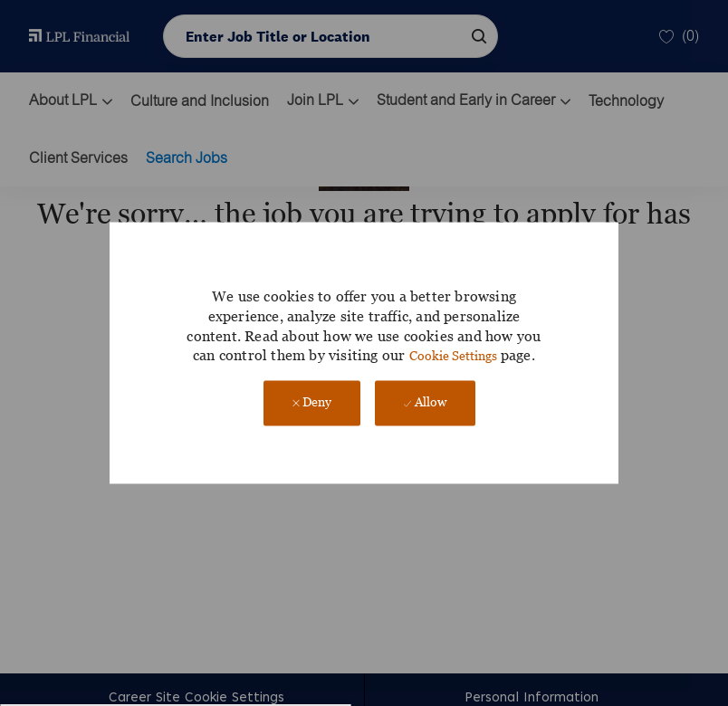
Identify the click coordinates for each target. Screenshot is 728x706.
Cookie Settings (453, 356)
